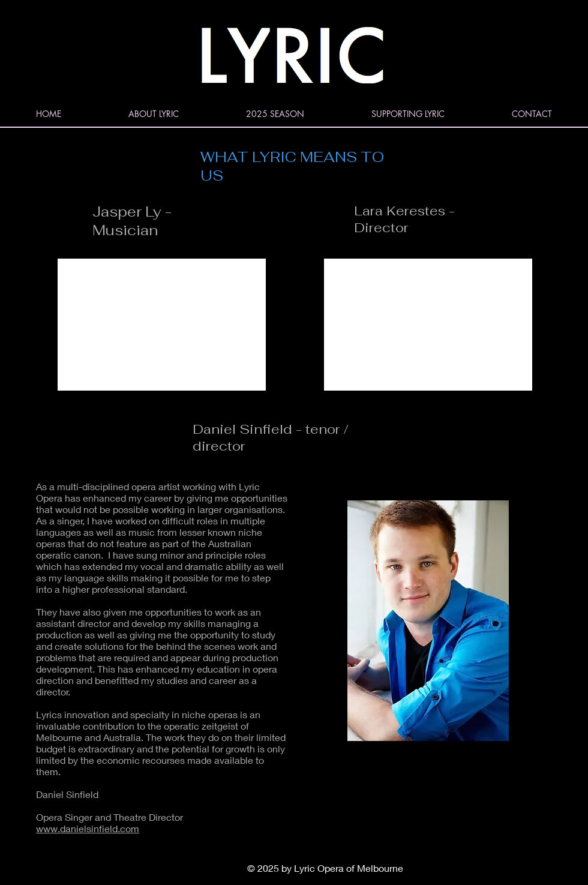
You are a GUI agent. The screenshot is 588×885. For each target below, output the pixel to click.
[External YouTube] (162, 325)
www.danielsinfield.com (88, 828)
